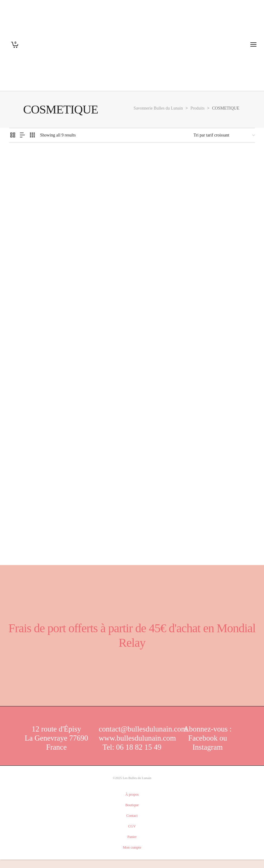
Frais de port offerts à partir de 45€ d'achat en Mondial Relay (132, 635)
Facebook (204, 738)
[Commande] (224, 135)
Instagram (208, 747)
